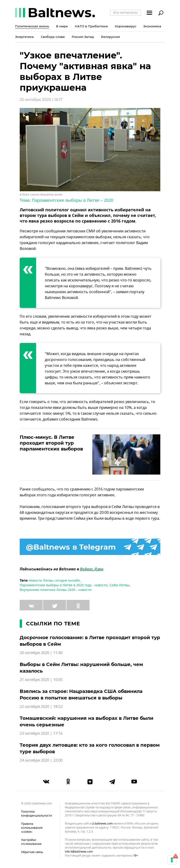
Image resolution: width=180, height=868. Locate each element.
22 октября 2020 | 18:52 (41, 707)
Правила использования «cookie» (32, 828)
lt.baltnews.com (102, 824)
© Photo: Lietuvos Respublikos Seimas (41, 195)
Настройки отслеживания (31, 842)
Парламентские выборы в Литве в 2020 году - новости (64, 585)
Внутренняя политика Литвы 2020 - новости (56, 590)
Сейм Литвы (119, 585)
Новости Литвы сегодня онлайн (54, 581)
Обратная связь (32, 852)
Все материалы (125, 12)
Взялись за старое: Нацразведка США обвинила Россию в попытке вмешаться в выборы (81, 695)
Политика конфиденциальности (37, 814)
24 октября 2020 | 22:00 (41, 760)
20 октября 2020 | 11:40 (41, 653)
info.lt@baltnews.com (79, 852)
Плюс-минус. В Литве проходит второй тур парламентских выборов (51, 443)
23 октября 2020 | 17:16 (41, 734)
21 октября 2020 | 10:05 (41, 680)
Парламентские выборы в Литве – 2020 (73, 200)
